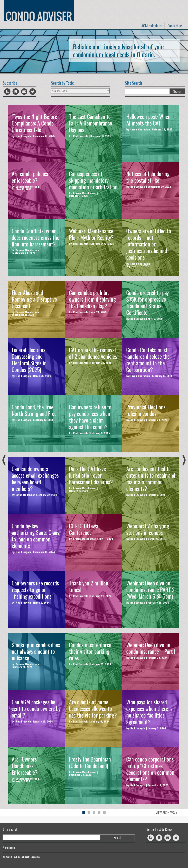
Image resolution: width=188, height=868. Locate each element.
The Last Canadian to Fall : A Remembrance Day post (91, 123)
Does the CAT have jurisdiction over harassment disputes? (91, 475)
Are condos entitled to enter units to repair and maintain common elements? (151, 479)
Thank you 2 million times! (89, 586)
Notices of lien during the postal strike (148, 177)
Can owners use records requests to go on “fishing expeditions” (35, 590)
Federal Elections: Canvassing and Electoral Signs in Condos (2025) (29, 360)
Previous (4, 460)
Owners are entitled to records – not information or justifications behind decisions (149, 244)
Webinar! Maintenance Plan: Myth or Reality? (91, 234)
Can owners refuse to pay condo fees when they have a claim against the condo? (90, 417)
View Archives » (166, 813)
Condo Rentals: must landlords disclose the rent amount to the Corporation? (148, 360)
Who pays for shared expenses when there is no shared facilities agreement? (149, 712)
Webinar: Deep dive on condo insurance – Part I (151, 648)
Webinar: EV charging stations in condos (148, 529)
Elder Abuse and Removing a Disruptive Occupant (34, 299)
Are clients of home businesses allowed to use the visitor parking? (93, 708)
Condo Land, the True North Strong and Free (34, 410)
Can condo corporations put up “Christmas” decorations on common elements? (150, 769)
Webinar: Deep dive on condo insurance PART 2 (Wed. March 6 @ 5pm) (150, 590)
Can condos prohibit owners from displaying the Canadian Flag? (92, 299)
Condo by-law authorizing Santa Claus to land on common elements (36, 536)
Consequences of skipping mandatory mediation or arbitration (93, 180)
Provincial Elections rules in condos (146, 410)
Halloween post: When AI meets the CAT (148, 120)
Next (184, 460)
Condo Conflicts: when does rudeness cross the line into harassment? (36, 237)
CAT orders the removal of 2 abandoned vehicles (93, 353)
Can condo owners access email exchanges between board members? (35, 479)
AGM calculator (152, 26)
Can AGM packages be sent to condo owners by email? (36, 708)
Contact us (175, 26)
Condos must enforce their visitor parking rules (90, 651)
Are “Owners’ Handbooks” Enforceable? (25, 766)
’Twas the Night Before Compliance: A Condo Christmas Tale (34, 123)
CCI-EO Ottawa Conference (84, 529)
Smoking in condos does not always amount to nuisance (36, 651)
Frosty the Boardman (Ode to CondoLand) (90, 762)
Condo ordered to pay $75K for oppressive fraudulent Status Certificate (148, 302)
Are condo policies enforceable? (30, 177)
